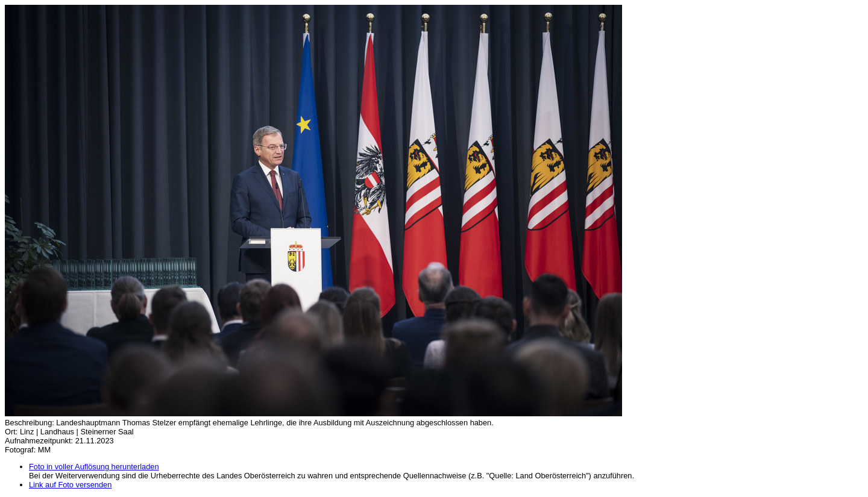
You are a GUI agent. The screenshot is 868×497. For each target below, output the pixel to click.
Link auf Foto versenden (70, 485)
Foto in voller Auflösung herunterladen (94, 467)
